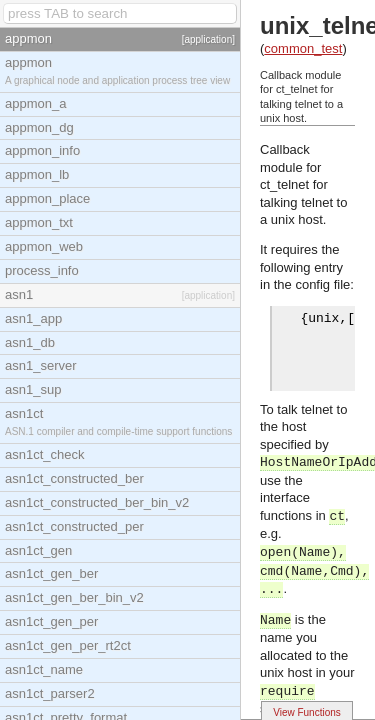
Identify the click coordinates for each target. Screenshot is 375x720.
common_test (303, 48)
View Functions (307, 712)
